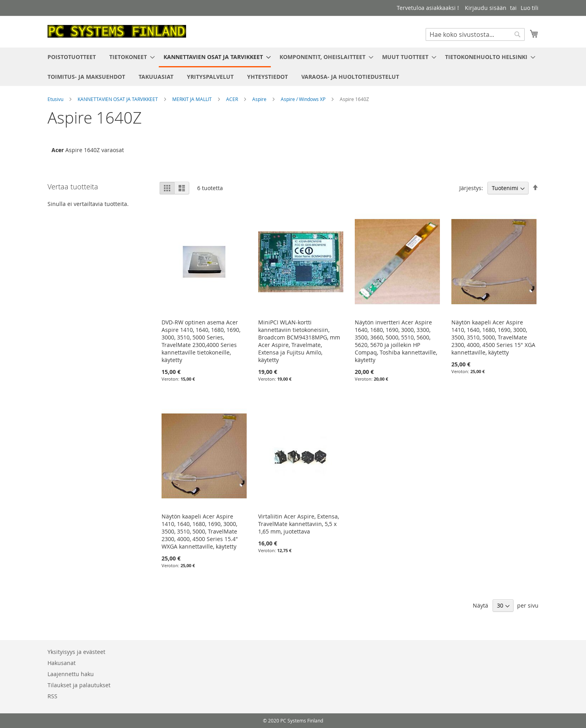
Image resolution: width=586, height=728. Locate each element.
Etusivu (56, 99)
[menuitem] (72, 57)
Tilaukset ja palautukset (79, 685)
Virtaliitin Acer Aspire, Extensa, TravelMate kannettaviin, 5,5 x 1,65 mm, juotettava (299, 524)
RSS (52, 696)
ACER (233, 99)
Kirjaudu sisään (486, 8)
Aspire (260, 99)
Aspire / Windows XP (304, 99)
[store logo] (117, 31)
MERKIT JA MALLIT (193, 99)
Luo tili (530, 8)
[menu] (293, 67)
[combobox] (475, 34)
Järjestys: (471, 188)
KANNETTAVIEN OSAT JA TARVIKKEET (118, 99)
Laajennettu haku (71, 674)
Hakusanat (62, 663)
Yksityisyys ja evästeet (76, 652)
